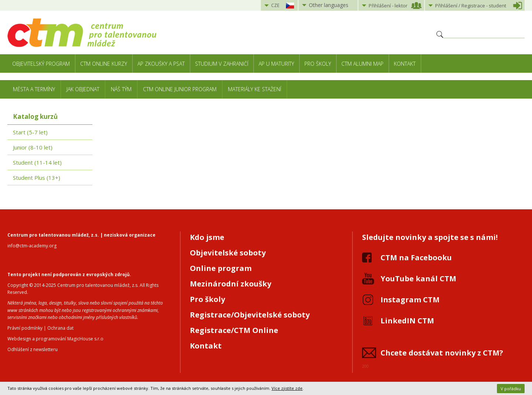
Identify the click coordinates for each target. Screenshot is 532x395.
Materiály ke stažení (255, 89)
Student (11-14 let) (37, 162)
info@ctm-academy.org (32, 246)
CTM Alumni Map (362, 64)
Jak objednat (83, 89)
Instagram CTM (410, 300)
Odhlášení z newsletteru (33, 349)
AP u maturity (276, 64)
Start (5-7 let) (30, 132)
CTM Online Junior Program (180, 89)
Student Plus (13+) (37, 178)
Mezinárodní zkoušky (231, 284)
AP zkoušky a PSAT (161, 64)
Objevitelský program (41, 64)
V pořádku (511, 389)
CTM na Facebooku (416, 257)
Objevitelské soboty (228, 253)
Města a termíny (34, 89)
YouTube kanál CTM (418, 279)
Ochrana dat (60, 328)
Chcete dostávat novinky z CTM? (442, 353)
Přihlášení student (471, 6)
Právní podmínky (25, 328)
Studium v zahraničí (222, 64)
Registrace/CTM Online (234, 330)
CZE (275, 5)
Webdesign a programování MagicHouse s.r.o (55, 339)
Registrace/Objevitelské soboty (250, 315)
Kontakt (405, 64)
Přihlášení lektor (388, 6)
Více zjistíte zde (287, 388)
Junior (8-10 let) (33, 147)
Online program (221, 268)
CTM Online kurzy (104, 64)
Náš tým (121, 89)
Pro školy (318, 64)
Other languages (329, 5)
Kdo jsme (207, 237)
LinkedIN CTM (407, 321)
